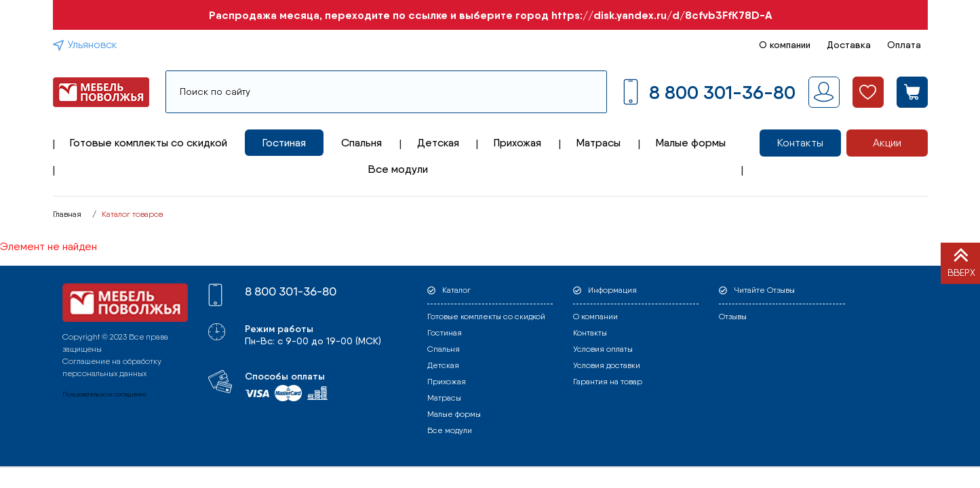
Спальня (361, 143)
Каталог (456, 290)
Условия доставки (607, 365)
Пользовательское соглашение (104, 394)
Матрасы (599, 143)
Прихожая (517, 143)
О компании (785, 45)
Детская (438, 143)
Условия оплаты (603, 349)
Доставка (849, 45)
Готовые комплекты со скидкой (149, 143)
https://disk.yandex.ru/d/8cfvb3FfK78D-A (662, 15)
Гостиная (284, 143)
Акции (887, 143)
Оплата (904, 45)
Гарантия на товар (608, 382)
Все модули (398, 169)
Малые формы (691, 143)
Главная (67, 214)
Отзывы (733, 317)
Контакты (800, 143)
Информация (612, 290)
